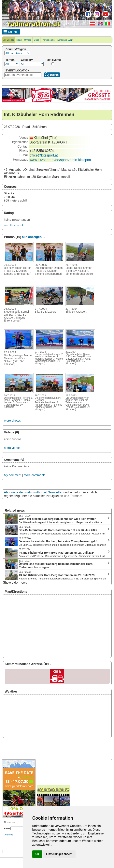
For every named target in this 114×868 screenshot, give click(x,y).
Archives (9, 835)
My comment (13, 475)
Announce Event (65, 40)
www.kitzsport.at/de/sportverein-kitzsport (60, 160)
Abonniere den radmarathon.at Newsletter (33, 492)
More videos (12, 448)
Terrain (10, 60)
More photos (12, 420)
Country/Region (16, 49)
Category (27, 60)
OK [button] (37, 854)
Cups (36, 40)
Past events (53, 60)
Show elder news (15, 583)
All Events (9, 40)
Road (19, 40)
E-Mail (7, 828)
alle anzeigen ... (34, 237)
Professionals (48, 40)
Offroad (28, 40)
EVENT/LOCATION (17, 70)
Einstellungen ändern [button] (59, 854)
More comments (35, 475)
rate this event (13, 225)
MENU (11, 32)
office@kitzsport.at (44, 155)
